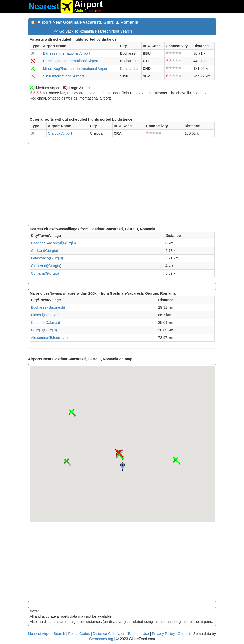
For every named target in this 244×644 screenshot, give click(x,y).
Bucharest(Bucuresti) (48, 307)
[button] (120, 456)
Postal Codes (79, 634)
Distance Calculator (109, 634)
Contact (184, 634)
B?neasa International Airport (67, 53)
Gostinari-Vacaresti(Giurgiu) (53, 243)
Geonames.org (101, 639)
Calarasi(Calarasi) (46, 323)
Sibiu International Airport (63, 76)
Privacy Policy (164, 634)
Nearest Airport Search (47, 634)
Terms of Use (139, 634)
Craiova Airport (60, 133)
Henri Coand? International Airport (71, 61)
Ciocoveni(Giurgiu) (46, 266)
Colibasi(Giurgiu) (45, 251)
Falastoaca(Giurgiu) (47, 258)
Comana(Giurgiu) (45, 273)
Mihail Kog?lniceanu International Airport (76, 69)
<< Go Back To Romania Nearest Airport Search (93, 31)
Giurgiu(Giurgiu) (44, 330)
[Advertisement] (122, 186)
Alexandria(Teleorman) (49, 338)
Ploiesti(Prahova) (45, 315)
